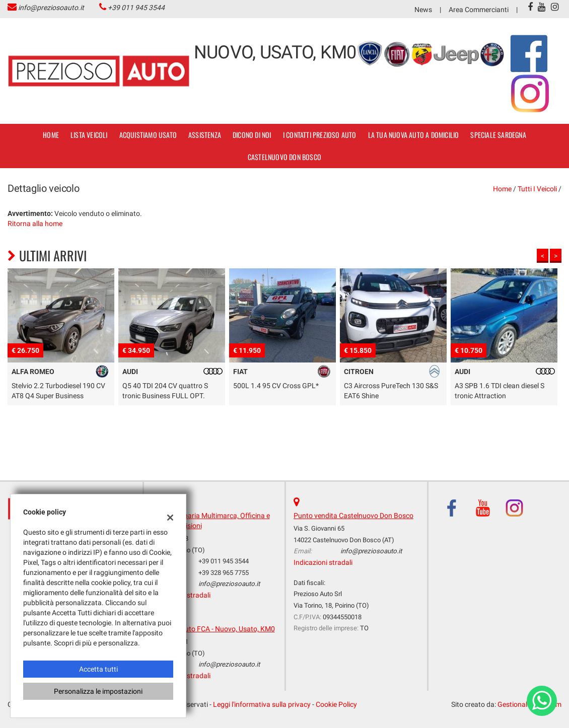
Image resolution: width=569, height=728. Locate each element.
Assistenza (205, 135)
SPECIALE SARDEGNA (498, 135)
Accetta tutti (98, 669)
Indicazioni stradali (323, 562)
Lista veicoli (89, 135)
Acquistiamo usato (148, 135)
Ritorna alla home (35, 224)
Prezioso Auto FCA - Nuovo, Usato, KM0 (213, 629)
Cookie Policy (336, 704)
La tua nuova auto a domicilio (414, 135)
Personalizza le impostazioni (98, 691)
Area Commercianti (479, 10)
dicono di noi (252, 135)
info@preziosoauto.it (51, 8)
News (423, 10)
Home (51, 135)
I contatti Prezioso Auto (320, 135)
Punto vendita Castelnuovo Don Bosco (353, 516)
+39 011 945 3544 (136, 8)
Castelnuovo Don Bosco (284, 157)
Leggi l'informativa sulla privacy (262, 704)
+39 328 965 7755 (224, 573)
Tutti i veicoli (537, 189)
